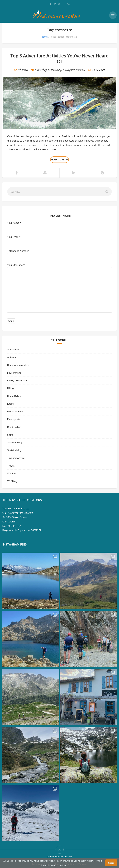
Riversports (68, 70)
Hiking (10, 388)
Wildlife (11, 473)
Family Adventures (17, 380)
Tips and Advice (16, 458)
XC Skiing (12, 481)
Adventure (23, 70)
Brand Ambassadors (18, 365)
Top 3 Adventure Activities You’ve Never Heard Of (59, 59)
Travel (11, 466)
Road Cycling (14, 427)
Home (44, 37)
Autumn (12, 357)
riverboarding (55, 70)
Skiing (10, 435)
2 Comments (98, 70)
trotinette (80, 70)
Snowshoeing (15, 442)
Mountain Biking (16, 411)
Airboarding (41, 70)
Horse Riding (14, 396)
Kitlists (11, 404)
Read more (59, 160)
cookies (62, 865)
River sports (14, 419)
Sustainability (14, 450)
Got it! (111, 863)
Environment (14, 373)
